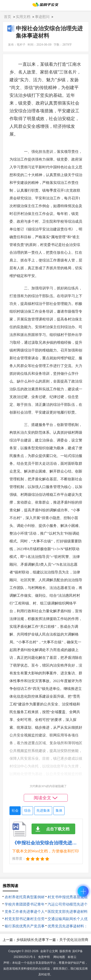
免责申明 (44, 957)
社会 (15, 811)
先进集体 (43, 811)
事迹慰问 (42, 17)
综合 (27, 811)
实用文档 (23, 17)
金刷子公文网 (49, 951)
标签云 (72, 957)
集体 (59, 811)
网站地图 (59, 957)
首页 (8, 17)
